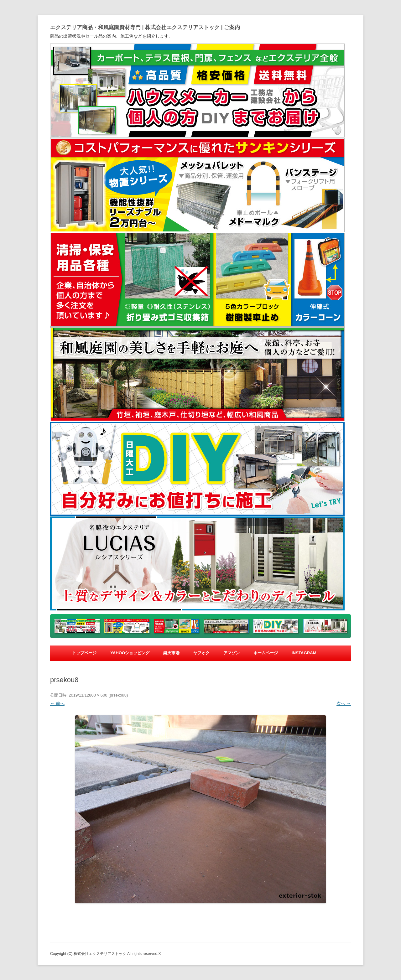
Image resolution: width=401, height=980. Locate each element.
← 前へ (57, 703)
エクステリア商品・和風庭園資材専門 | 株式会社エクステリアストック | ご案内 (145, 27)
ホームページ (266, 653)
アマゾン (232, 653)
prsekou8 (118, 695)
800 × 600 (98, 695)
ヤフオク (201, 653)
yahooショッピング (130, 653)
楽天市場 (171, 653)
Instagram (304, 653)
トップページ (84, 653)
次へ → (344, 703)
